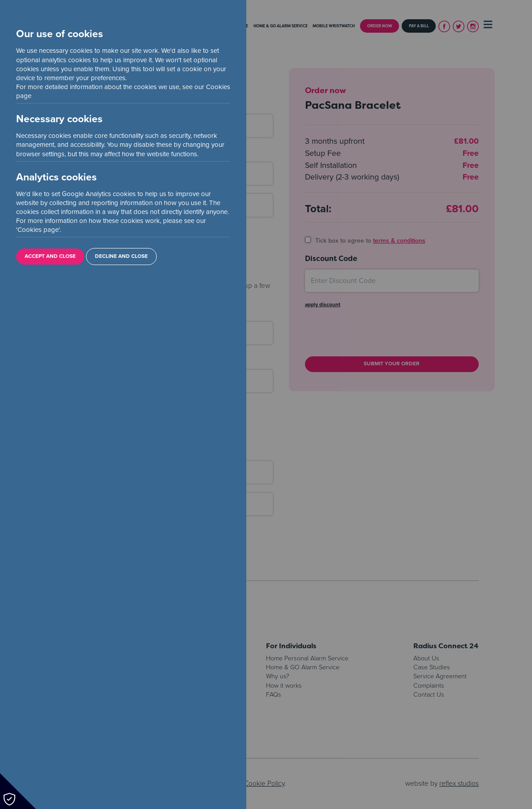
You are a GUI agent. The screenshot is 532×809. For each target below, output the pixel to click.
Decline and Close (121, 256)
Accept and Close (50, 256)
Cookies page (38, 230)
